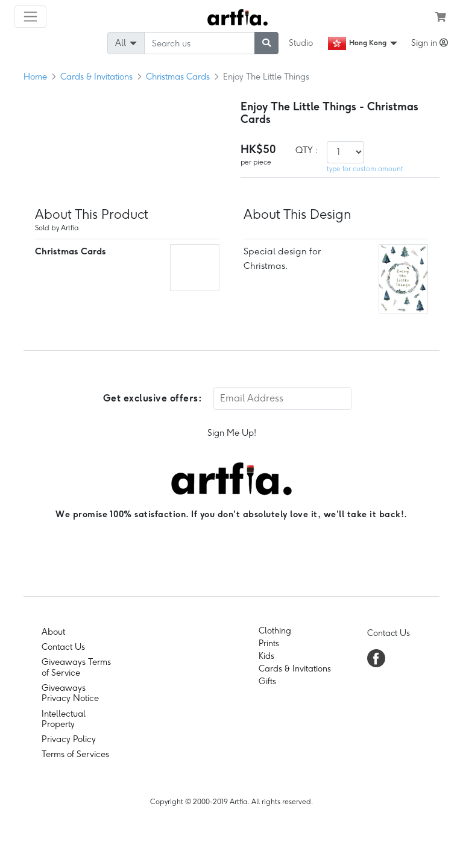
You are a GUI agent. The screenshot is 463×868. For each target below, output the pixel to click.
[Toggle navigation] (30, 17)
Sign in (430, 43)
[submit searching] (266, 43)
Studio (301, 43)
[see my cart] (441, 17)
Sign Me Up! (232, 433)
